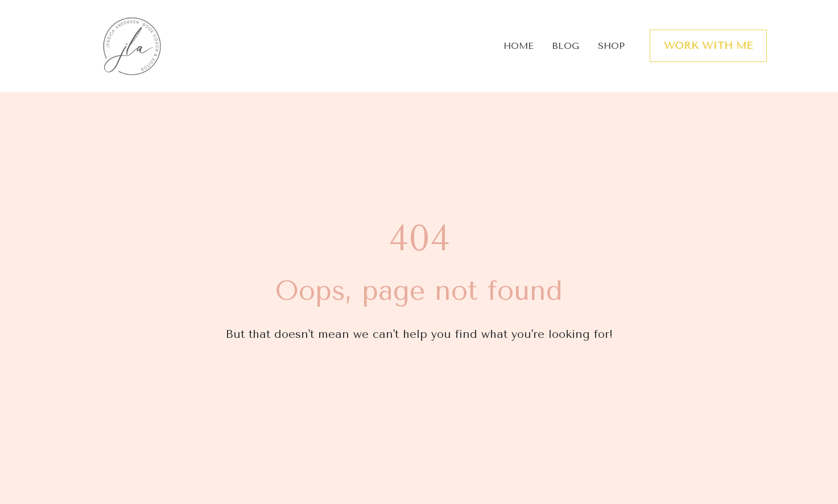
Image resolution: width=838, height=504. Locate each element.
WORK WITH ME (708, 46)
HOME (519, 46)
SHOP (611, 46)
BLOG (565, 46)
